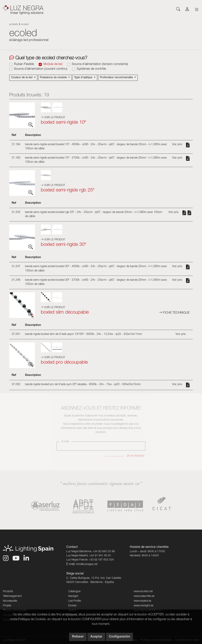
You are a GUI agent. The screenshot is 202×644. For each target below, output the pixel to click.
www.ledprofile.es (144, 596)
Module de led (53, 64)
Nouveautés (10, 601)
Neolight (73, 596)
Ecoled (72, 606)
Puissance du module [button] (54, 78)
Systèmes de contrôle (91, 69)
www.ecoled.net (143, 592)
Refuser (78, 637)
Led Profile (75, 601)
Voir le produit (53, 118)
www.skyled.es (143, 601)
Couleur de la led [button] (22, 78)
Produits (14, 25)
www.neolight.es (144, 606)
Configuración (119, 637)
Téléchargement (12, 596)
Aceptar (96, 637)
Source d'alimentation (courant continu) (41, 69)
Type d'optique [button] (84, 78)
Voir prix (177, 145)
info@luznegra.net (87, 564)
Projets (7, 606)
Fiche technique (174, 313)
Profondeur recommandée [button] (117, 78)
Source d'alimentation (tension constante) (100, 64)
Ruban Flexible (24, 64)
